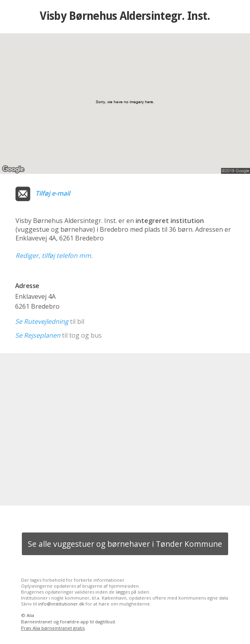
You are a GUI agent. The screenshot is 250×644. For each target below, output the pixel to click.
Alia (30, 615)
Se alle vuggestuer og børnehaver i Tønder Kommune (125, 544)
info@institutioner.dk (61, 604)
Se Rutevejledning (42, 321)
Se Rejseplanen (38, 335)
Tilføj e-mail (53, 193)
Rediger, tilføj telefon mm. (54, 256)
